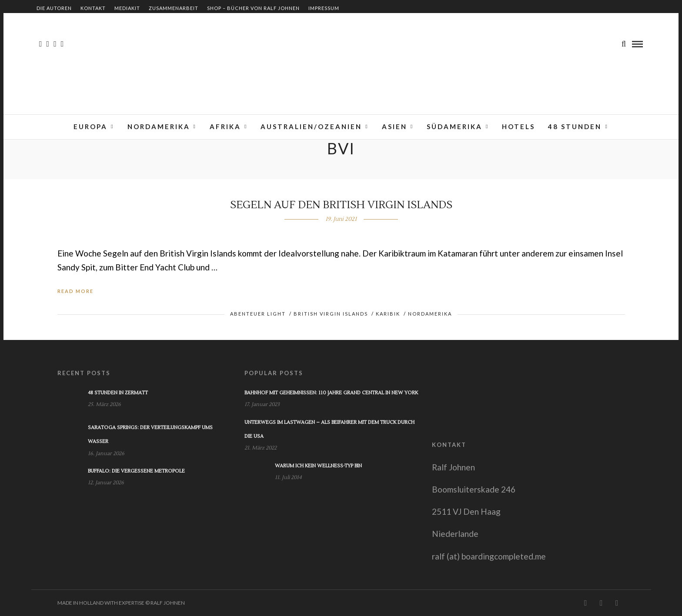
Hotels (518, 127)
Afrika (225, 127)
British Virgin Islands (331, 314)
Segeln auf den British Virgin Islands (341, 205)
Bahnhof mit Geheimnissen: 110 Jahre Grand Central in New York (331, 393)
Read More (75, 291)
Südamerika (455, 127)
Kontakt (93, 8)
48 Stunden (575, 127)
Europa (90, 127)
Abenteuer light (258, 314)
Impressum (324, 8)
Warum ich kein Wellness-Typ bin (318, 466)
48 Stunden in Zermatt (118, 393)
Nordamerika (159, 127)
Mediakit (127, 8)
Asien (394, 127)
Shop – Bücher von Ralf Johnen (253, 8)
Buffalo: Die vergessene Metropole (136, 471)
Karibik (388, 314)
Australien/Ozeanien (311, 127)
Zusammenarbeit (174, 8)
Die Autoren (54, 8)
